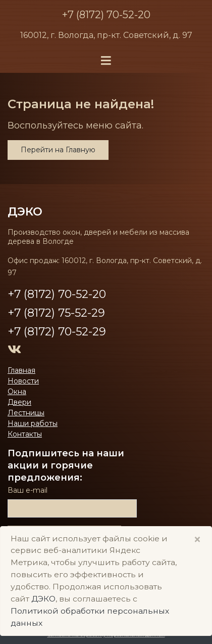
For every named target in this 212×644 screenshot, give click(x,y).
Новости (23, 381)
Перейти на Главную (58, 150)
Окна (17, 392)
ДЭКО (25, 211)
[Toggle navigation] (106, 61)
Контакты (25, 434)
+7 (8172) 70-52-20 (106, 15)
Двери (19, 402)
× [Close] (197, 540)
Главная (21, 370)
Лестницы (26, 413)
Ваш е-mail (28, 490)
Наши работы (33, 423)
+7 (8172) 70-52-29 (57, 332)
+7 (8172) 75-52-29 (56, 313)
